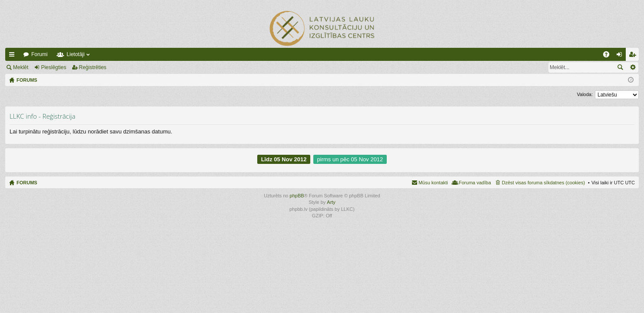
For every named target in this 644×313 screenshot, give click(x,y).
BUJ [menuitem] (609, 56)
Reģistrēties (93, 67)
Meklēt (21, 67)
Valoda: (585, 94)
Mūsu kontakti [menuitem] (433, 183)
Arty (331, 202)
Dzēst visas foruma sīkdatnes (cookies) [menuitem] (543, 183)
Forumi (39, 54)
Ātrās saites (13, 56)
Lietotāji (75, 54)
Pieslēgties (53, 67)
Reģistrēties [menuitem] (634, 56)
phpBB (297, 196)
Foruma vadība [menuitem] (475, 183)
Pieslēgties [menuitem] (621, 56)
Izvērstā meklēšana (632, 67)
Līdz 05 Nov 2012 (284, 159)
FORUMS (27, 183)
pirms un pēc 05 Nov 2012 (350, 159)
